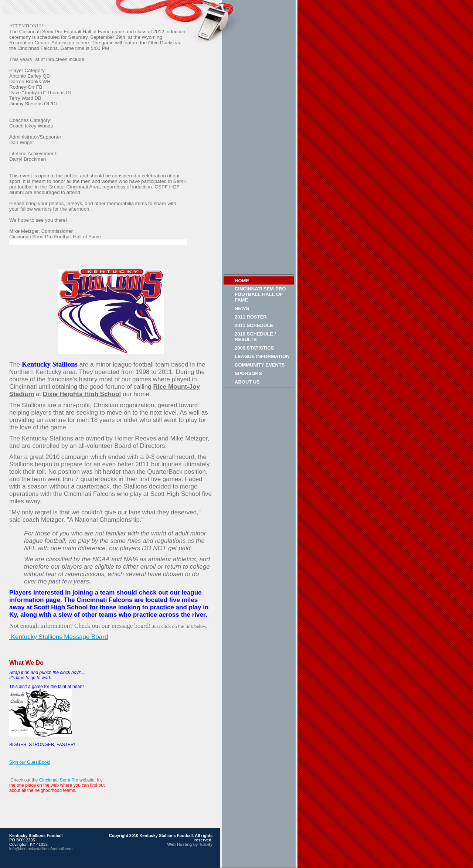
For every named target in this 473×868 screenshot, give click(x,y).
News (242, 308)
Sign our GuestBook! (30, 762)
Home (242, 281)
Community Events (260, 365)
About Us (247, 382)
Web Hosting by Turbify (190, 844)
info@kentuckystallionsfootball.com (41, 849)
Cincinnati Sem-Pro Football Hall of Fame (260, 294)
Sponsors (248, 373)
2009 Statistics (254, 348)
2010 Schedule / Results (255, 337)
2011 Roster (251, 317)
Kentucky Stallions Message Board (59, 637)
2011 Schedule (254, 325)
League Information (262, 356)
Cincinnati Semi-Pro (59, 780)
